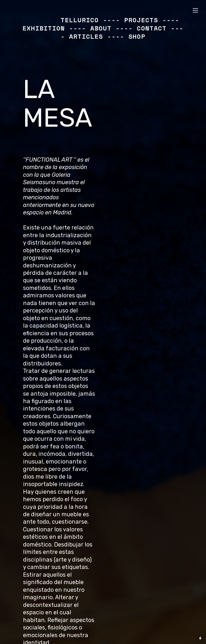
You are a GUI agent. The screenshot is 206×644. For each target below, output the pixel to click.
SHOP (137, 36)
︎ (195, 10)
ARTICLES (86, 36)
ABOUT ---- (111, 28)
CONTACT (152, 28)
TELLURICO (80, 20)
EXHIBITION (44, 28)
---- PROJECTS (131, 20)
